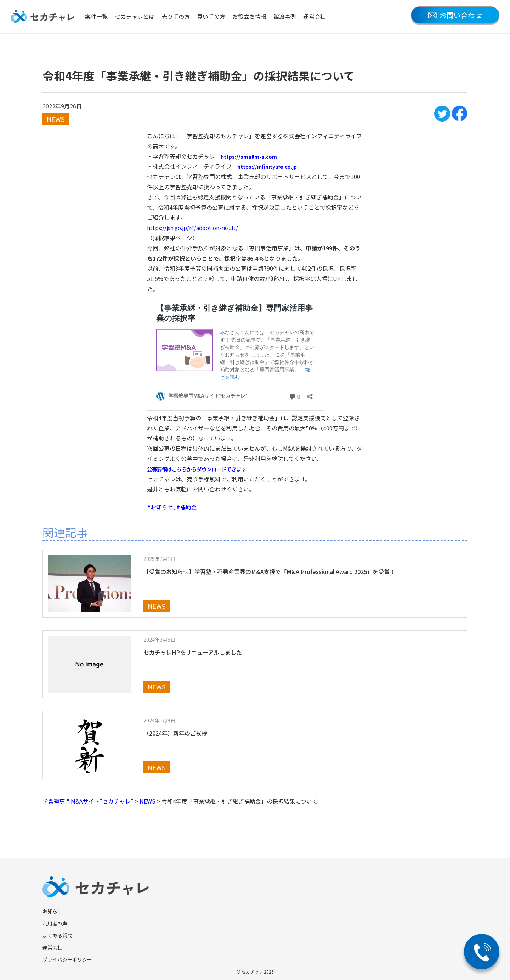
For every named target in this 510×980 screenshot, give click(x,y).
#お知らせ (160, 507)
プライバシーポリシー (67, 959)
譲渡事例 (285, 16)
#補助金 (187, 507)
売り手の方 (176, 16)
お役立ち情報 (249, 16)
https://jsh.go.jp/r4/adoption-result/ (195, 227)
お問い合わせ (455, 15)
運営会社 (314, 16)
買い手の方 (211, 16)
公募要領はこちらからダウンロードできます (204, 469)
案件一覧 (96, 16)
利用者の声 (55, 923)
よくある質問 (57, 935)
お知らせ (52, 911)
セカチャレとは (135, 16)
